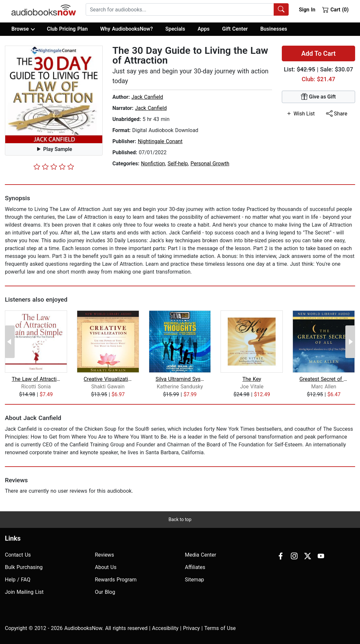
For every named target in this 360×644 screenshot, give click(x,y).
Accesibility (165, 628)
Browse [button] (23, 29)
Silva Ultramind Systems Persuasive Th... (180, 379)
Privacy (192, 628)
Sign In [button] (307, 10)
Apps (204, 29)
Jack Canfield (147, 97)
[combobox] (187, 9)
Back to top (180, 519)
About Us (106, 567)
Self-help (178, 164)
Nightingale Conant (160, 141)
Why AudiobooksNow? (127, 29)
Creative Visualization (108, 379)
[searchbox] (180, 9)
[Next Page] (350, 342)
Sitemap (195, 580)
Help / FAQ (18, 580)
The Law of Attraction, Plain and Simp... (36, 379)
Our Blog (105, 592)
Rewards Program (116, 580)
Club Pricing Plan (67, 29)
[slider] (54, 167)
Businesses (274, 29)
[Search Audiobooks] (281, 9)
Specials (175, 29)
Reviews (104, 555)
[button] (54, 95)
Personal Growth (210, 164)
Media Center (201, 555)
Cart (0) (335, 9)
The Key (252, 379)
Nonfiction (153, 164)
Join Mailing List (24, 592)
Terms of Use (220, 628)
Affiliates (195, 567)
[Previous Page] (10, 342)
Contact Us (18, 555)
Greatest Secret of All (324, 379)
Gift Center (235, 29)
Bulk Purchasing (24, 567)
